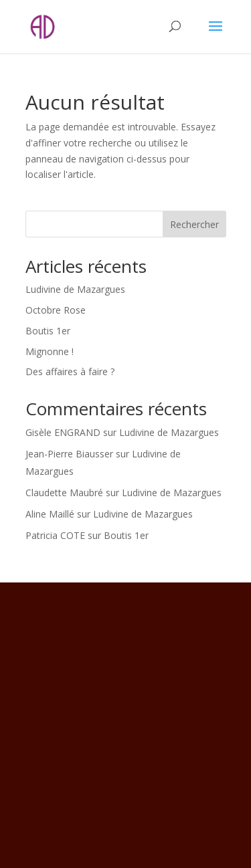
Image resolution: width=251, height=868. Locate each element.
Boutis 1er (48, 331)
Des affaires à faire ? (70, 371)
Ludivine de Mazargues (75, 289)
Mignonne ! (50, 351)
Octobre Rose (56, 310)
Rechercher (194, 224)
